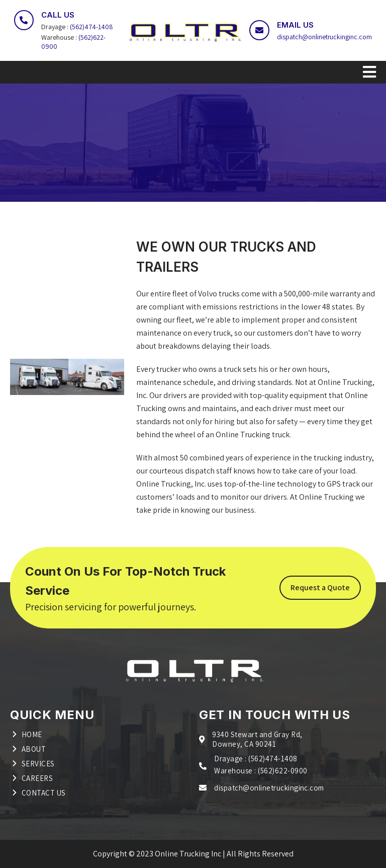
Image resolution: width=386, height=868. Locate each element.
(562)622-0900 (282, 771)
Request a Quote (320, 587)
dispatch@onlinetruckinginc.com (324, 37)
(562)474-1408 (91, 27)
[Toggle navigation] (193, 72)
